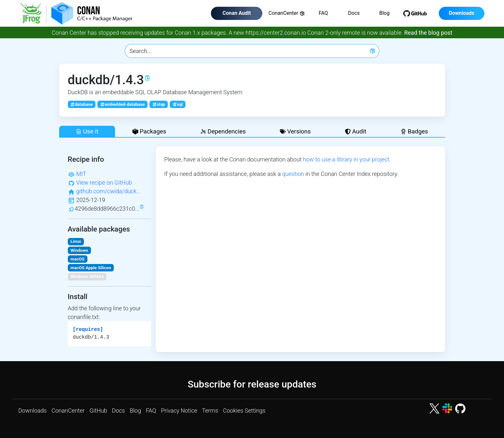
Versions (295, 131)
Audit (356, 131)
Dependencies (223, 131)
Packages (149, 131)
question (293, 174)
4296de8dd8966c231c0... (107, 209)
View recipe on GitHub (104, 182)
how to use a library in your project (346, 159)
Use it (87, 131)
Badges (414, 131)
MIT (81, 174)
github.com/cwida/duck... (108, 191)
